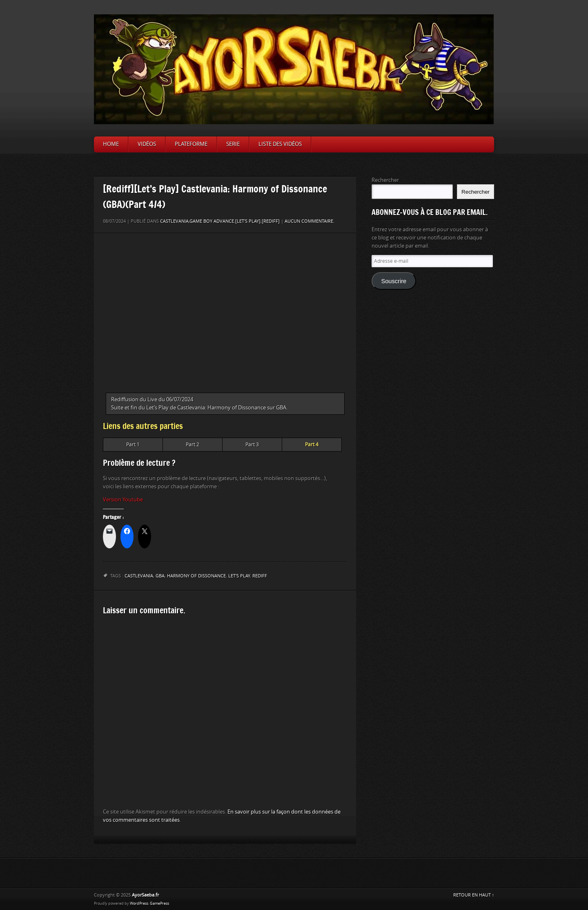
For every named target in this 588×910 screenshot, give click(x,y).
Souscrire (394, 281)
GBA (160, 576)
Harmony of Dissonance (196, 576)
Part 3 (252, 445)
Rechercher (385, 180)
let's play (239, 576)
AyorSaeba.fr (145, 895)
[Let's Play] (248, 221)
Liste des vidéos (280, 144)
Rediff (260, 576)
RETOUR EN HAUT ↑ (474, 895)
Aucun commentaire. (310, 221)
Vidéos (147, 144)
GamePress (159, 903)
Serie (233, 144)
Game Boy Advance (212, 221)
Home (111, 144)
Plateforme (191, 144)
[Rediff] (271, 221)
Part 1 (133, 445)
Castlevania (174, 221)
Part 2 (193, 445)
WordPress (139, 903)
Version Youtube (123, 500)
